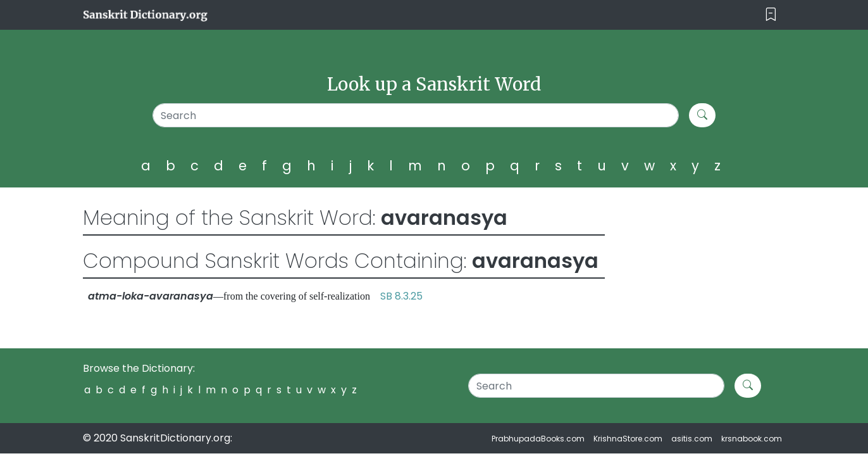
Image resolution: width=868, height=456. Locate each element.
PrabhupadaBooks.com (538, 439)
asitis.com (692, 439)
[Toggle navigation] (771, 15)
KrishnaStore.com (628, 439)
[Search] (416, 115)
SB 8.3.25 (401, 296)
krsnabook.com (752, 439)
